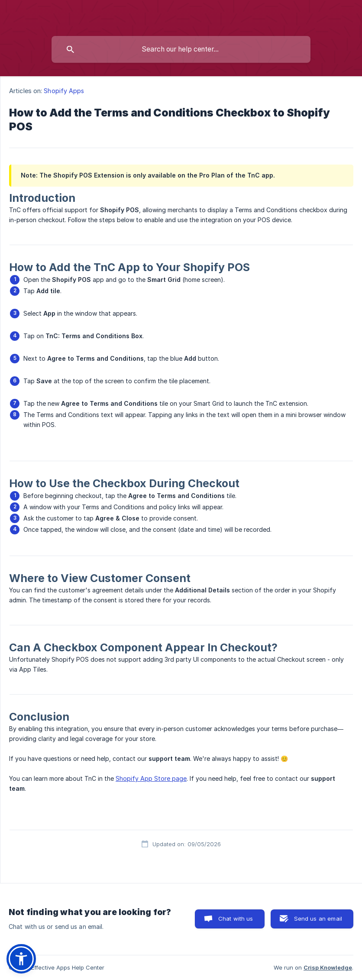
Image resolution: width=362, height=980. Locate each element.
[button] (21, 959)
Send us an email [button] (318, 919)
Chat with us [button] (236, 919)
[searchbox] (181, 49)
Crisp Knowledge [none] (328, 967)
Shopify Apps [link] (64, 91)
